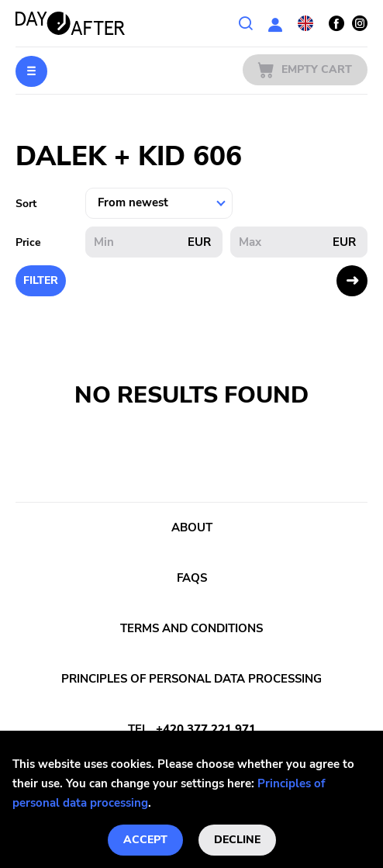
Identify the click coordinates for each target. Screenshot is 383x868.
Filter (41, 280)
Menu (31, 71)
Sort (26, 204)
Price (28, 242)
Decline (237, 840)
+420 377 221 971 (206, 729)
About (192, 527)
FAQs (192, 578)
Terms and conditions (191, 628)
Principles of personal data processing (191, 679)
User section (275, 23)
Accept (145, 840)
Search (246, 23)
